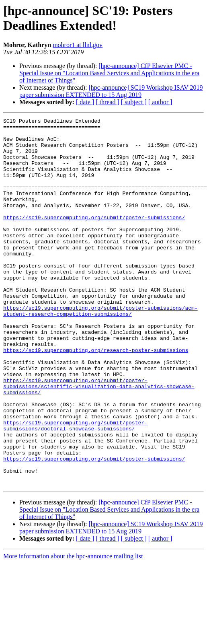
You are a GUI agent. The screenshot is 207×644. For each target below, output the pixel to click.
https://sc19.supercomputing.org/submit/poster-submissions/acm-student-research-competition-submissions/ (100, 350)
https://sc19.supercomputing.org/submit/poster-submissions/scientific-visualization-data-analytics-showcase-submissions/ (99, 440)
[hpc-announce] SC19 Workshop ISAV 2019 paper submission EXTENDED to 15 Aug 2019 (111, 91)
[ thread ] (108, 102)
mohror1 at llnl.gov (78, 45)
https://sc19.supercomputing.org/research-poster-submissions (96, 397)
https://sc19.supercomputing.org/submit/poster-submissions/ (94, 238)
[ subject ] (134, 102)
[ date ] (85, 102)
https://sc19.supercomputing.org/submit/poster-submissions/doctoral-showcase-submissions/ (75, 488)
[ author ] (160, 102)
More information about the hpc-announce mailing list (73, 630)
